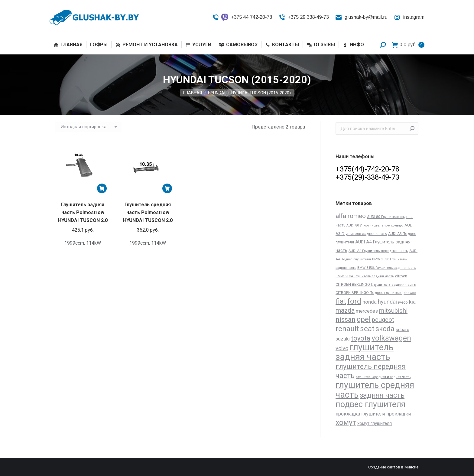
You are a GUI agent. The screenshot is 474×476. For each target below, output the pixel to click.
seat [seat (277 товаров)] (367, 329)
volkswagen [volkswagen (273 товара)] (391, 338)
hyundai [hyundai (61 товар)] (387, 302)
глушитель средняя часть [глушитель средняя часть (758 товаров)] (375, 390)
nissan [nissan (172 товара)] (346, 320)
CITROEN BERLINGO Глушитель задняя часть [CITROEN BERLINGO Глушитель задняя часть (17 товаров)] (376, 284)
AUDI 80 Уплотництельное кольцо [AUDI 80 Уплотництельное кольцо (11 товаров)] (375, 225)
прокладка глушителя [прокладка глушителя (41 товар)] (360, 414)
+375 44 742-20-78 (242, 17)
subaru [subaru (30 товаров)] (403, 330)
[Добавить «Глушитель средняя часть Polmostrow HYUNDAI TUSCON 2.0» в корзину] (167, 188)
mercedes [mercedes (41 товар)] (367, 311)
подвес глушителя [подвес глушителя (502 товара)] (371, 404)
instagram (409, 17)
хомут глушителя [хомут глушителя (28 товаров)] (375, 423)
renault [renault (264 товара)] (347, 329)
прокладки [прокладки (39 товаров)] (399, 414)
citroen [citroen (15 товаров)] (401, 276)
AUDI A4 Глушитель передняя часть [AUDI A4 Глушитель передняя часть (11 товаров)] (378, 251)
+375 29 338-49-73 (304, 17)
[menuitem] (68, 45)
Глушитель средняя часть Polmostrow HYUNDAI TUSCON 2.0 (148, 212)
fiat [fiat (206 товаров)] (341, 301)
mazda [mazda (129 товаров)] (345, 310)
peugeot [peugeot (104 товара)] (383, 320)
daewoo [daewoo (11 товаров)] (410, 293)
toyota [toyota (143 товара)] (361, 338)
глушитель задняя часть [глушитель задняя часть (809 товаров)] (365, 352)
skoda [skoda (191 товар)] (385, 329)
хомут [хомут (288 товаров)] (346, 422)
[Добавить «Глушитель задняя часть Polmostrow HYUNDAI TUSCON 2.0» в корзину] (102, 188)
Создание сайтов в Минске (393, 467)
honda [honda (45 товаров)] (370, 302)
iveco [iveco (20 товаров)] (403, 302)
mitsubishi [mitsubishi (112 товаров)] (393, 311)
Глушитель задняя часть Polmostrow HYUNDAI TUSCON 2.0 (83, 212)
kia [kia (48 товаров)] (412, 302)
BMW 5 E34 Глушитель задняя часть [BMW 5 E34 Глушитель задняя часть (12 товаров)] (365, 276)
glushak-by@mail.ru (361, 17)
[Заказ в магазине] (89, 127)
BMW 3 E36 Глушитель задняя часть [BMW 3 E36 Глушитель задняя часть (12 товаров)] (386, 268)
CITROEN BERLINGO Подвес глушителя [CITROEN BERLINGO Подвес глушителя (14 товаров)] (369, 293)
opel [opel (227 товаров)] (364, 319)
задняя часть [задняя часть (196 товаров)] (382, 395)
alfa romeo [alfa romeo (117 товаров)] (351, 216)
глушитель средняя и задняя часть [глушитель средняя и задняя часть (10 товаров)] (383, 377)
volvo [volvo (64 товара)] (342, 348)
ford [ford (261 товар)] (354, 301)
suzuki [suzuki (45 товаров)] (343, 339)
